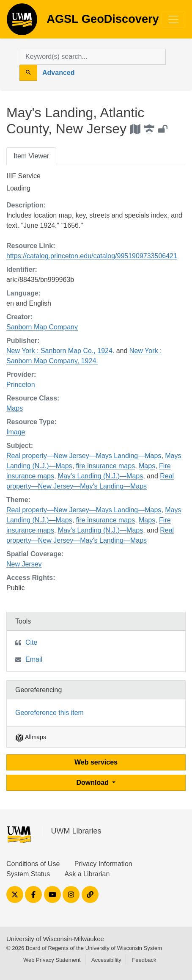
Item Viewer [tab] (31, 156)
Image (16, 432)
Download (94, 783)
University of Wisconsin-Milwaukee (55, 939)
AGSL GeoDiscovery (22, 22)
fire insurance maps (106, 466)
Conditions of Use (33, 864)
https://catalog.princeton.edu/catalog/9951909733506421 (92, 256)
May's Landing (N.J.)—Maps (100, 476)
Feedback (144, 960)
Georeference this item (49, 713)
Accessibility (106, 960)
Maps (15, 408)
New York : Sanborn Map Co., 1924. (60, 351)
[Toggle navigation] (173, 19)
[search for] (93, 57)
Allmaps (31, 737)
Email (34, 659)
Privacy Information (103, 864)
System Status (28, 874)
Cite (31, 642)
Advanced (58, 73)
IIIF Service (23, 176)
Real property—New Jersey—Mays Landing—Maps (84, 456)
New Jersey (24, 564)
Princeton (21, 385)
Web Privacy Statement (52, 960)
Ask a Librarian (87, 874)
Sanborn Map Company (42, 327)
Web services (96, 762)
